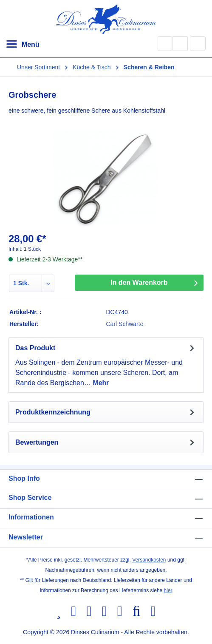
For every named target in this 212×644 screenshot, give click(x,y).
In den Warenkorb (139, 282)
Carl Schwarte (125, 324)
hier (168, 590)
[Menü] (23, 45)
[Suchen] (165, 44)
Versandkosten (149, 560)
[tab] (106, 365)
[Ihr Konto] (180, 44)
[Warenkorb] (198, 43)
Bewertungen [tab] (106, 442)
